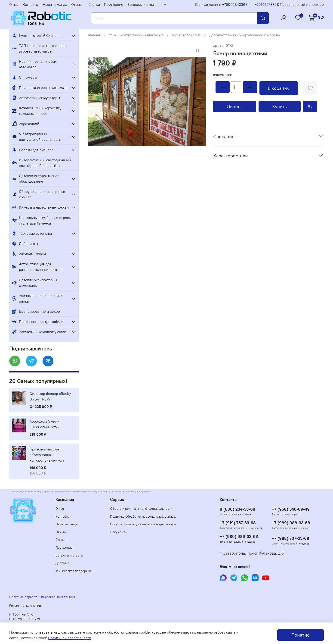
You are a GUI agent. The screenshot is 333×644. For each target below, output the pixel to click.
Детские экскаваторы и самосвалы (35, 283)
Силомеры (25, 77)
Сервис (117, 500)
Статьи (94, 4)
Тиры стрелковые (186, 35)
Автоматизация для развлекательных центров (38, 267)
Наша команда (55, 4)
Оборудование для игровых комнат (39, 194)
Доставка (62, 563)
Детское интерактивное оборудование (36, 178)
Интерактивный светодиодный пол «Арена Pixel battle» (41, 163)
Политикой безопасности (70, 638)
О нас (14, 4)
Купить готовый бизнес (35, 35)
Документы (119, 532)
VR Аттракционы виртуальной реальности (37, 137)
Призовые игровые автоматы (40, 88)
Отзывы (78, 4)
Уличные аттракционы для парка (136, 35)
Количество (223, 75)
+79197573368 (267, 4)
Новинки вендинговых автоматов (34, 64)
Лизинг (235, 106)
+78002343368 (235, 4)
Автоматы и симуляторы (36, 98)
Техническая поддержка (74, 571)
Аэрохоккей (26, 124)
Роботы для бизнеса (33, 150)
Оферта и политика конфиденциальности (141, 509)
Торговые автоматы (32, 233)
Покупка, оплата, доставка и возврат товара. (143, 524)
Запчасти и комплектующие (39, 332)
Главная (94, 35)
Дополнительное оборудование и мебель (244, 35)
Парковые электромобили (38, 322)
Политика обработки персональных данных (143, 516)
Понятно (301, 635)
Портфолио (114, 4)
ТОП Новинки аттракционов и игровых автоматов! (40, 48)
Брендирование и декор (36, 311)
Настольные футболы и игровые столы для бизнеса (43, 220)
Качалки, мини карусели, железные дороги (37, 111)
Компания (65, 500)
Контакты (31, 4)
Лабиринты (25, 244)
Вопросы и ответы (143, 4)
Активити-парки (29, 254)
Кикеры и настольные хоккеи (40, 207)
